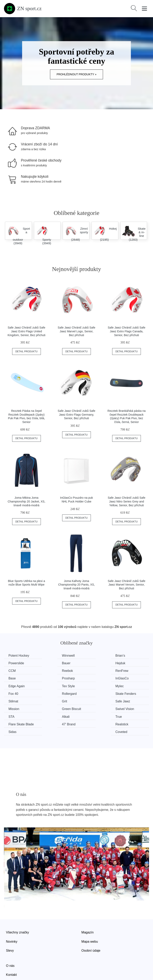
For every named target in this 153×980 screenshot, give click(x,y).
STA (12, 700)
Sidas (87, 708)
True (87, 700)
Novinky (12, 918)
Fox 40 (126, 678)
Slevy (10, 927)
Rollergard (16, 686)
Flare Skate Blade (133, 700)
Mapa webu (90, 918)
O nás (10, 942)
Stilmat (88, 686)
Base (50, 671)
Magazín (88, 908)
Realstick (53, 708)
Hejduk (51, 663)
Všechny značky (18, 908)
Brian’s (88, 656)
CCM (87, 663)
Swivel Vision (130, 693)
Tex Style (53, 678)
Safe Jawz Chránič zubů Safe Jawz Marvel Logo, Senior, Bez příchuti (77, 331)
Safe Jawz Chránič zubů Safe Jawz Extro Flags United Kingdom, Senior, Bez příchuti (26, 331)
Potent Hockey (19, 656)
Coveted (127, 708)
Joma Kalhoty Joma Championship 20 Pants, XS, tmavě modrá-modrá (76, 585)
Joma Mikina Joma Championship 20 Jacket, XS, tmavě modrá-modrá (26, 501)
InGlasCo (127, 671)
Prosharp (90, 671)
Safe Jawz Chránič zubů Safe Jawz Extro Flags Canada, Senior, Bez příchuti (127, 331)
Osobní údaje (91, 927)
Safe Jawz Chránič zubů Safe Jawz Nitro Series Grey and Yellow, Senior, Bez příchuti (127, 501)
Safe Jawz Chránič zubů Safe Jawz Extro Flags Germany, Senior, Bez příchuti (77, 415)
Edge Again (17, 678)
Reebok (126, 663)
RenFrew (15, 671)
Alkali (50, 700)
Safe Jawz (16, 693)
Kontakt (11, 951)
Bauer (13, 663)
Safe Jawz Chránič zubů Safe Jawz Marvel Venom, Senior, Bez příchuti (127, 585)
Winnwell (53, 656)
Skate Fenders (57, 686)
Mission (52, 693)
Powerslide (128, 656)
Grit (123, 686)
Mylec (88, 678)
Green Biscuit (93, 693)
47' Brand (16, 708)
